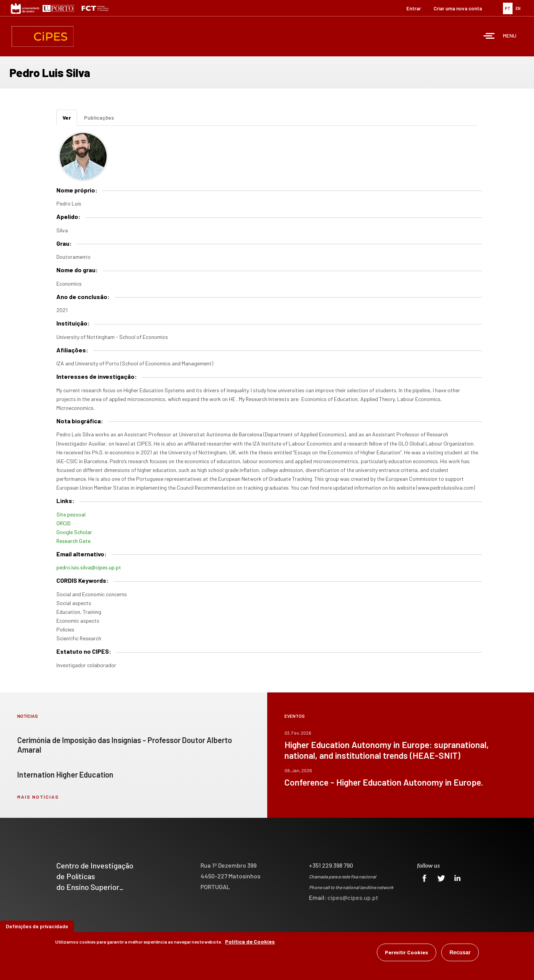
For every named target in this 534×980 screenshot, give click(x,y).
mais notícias (38, 797)
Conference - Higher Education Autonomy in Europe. (384, 782)
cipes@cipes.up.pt (353, 897)
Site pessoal (71, 514)
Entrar (414, 8)
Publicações (99, 118)
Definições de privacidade (37, 926)
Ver (70, 120)
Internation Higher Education (65, 774)
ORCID (63, 523)
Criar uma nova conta (458, 8)
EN (518, 8)
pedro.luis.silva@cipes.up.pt (89, 567)
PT (508, 8)
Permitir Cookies (407, 952)
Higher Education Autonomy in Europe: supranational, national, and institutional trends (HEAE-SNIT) (387, 750)
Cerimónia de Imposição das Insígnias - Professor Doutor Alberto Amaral (125, 745)
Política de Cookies (250, 941)
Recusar (460, 952)
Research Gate (73, 541)
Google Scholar (74, 532)
